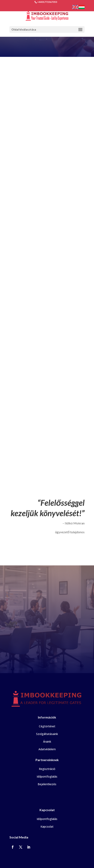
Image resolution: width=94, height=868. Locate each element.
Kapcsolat (47, 827)
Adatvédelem (47, 749)
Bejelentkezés (47, 784)
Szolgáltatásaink (47, 734)
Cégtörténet (47, 726)
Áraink (47, 742)
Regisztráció (47, 769)
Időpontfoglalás (47, 776)
